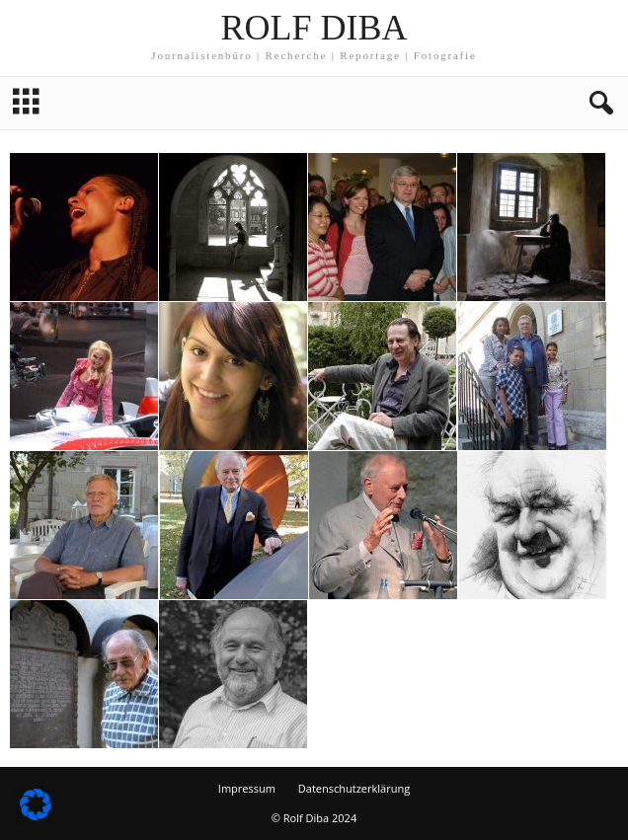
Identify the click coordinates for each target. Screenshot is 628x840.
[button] (597, 104)
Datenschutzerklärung (354, 788)
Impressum (247, 788)
